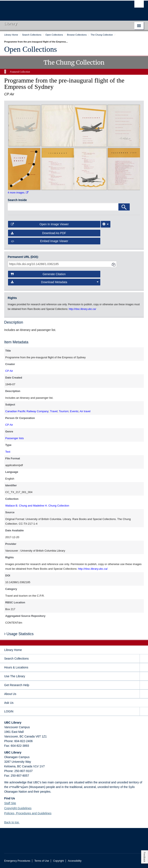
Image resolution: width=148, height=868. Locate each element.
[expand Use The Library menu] (144, 676)
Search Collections (16, 659)
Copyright (58, 861)
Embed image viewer (40, 241)
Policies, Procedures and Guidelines (28, 813)
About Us (10, 694)
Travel (54, 411)
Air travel (85, 411)
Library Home (13, 650)
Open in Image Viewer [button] (40, 224)
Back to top (14, 822)
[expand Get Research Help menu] (144, 685)
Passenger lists (14, 438)
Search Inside (17, 200)
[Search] (124, 207)
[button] (21, 822)
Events (74, 411)
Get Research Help (17, 685)
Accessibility (75, 861)
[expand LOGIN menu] (144, 711)
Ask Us (9, 703)
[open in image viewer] (24, 125)
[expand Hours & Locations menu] (144, 667)
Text (8, 452)
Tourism (64, 411)
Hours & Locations (16, 667)
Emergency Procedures (17, 861)
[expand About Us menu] (144, 694)
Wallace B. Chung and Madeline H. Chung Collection (37, 506)
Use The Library (15, 676)
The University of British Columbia (53, 9)
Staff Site (10, 803)
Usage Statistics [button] (19, 634)
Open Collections (31, 49)
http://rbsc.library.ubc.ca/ (93, 569)
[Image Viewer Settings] (106, 224)
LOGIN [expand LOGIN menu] (9, 711)
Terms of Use (42, 861)
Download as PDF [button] (39, 233)
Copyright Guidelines (18, 808)
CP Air (9, 371)
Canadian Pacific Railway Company (27, 411)
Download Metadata (55, 282)
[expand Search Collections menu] (144, 659)
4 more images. (18, 193)
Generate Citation (38, 274)
